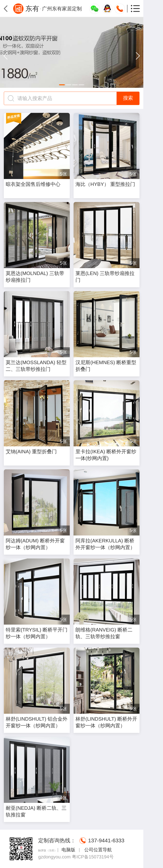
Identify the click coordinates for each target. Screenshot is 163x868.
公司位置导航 (97, 850)
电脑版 (68, 850)
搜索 (128, 98)
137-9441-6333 (106, 840)
